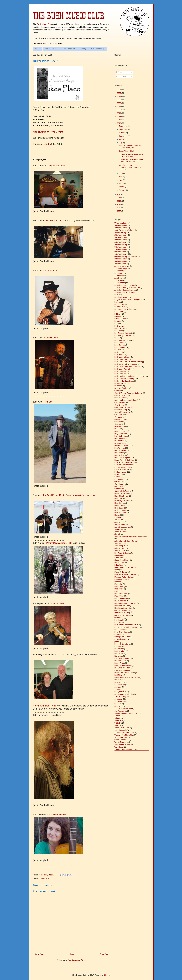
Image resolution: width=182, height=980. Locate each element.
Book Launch (120, 343)
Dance (117, 429)
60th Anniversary (121, 254)
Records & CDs (120, 661)
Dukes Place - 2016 (126, 151)
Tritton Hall (119, 721)
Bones (117, 338)
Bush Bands (119, 352)
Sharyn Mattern (120, 692)
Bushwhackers (120, 383)
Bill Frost (118, 316)
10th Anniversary (121, 225)
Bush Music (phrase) (122, 357)
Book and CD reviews (123, 340)
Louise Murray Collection (124, 567)
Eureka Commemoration (124, 465)
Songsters (118, 706)
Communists (119, 414)
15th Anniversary (121, 228)
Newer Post (39, 954)
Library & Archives (121, 560)
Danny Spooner (120, 431)
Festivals (118, 474)
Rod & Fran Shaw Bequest (125, 673)
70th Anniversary (121, 261)
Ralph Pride (119, 654)
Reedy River (119, 663)
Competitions (120, 417)
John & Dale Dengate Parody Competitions (131, 537)
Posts (119, 72)
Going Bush (119, 486)
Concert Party (120, 419)
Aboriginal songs (121, 269)
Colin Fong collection (122, 407)
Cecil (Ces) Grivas (121, 388)
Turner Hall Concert (122, 728)
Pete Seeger (119, 630)
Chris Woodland (121, 398)
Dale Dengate (120, 426)
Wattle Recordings (121, 740)
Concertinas (119, 422)
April (121, 180)
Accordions (119, 271)
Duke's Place (44, 878)
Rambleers (119, 656)
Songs (117, 704)
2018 (119, 117)
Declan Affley (119, 441)
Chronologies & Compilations (126, 400)
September (124, 136)
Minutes (117, 591)
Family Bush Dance (122, 470)
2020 (119, 110)
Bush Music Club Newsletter (125, 364)
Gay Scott (118, 482)
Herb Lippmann (120, 510)
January (122, 190)
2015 (119, 194)
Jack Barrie (119, 520)
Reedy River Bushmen (123, 666)
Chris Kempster (120, 395)
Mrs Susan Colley (121, 594)
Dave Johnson (120, 438)
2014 (119, 198)
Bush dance (119, 355)
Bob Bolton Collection (123, 333)
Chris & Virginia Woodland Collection (128, 393)
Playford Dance (120, 639)
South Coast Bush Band (124, 709)
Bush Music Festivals (122, 369)
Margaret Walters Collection (125, 577)
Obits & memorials (121, 610)
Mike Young (119, 589)
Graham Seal (120, 489)
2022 (119, 103)
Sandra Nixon (120, 685)
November (123, 129)
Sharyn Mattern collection (124, 694)
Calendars (118, 386)
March (122, 184)
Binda (117, 324)
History (83, 49)
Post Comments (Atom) (77, 960)
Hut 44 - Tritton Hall (68, 49)
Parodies (118, 622)
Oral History (119, 618)
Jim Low (48, 402)
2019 (119, 113)
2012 (119, 204)
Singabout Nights (121, 701)
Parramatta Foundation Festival (126, 625)
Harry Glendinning (121, 496)
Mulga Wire (119, 596)
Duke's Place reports (122, 458)
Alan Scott (118, 273)
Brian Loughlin (120, 347)
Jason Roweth (51, 338)
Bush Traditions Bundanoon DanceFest (129, 376)
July (121, 143)
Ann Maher (119, 280)
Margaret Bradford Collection (125, 575)
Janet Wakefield (121, 532)
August (122, 139)
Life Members (120, 563)
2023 (119, 100)
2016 (119, 123)
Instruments (119, 517)
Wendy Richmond (121, 742)
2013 (119, 201)
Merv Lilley (119, 584)
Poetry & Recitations (122, 644)
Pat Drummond (50, 271)
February (123, 187)
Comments (121, 76)
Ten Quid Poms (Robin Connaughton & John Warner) (69, 495)
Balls (116, 295)
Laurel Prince (120, 558)
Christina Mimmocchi (59, 815)
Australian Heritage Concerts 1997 (128, 288)
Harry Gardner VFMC (123, 493)
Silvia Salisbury (120, 697)
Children (118, 391)
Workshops (119, 747)
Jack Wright (119, 522)
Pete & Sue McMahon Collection (127, 627)
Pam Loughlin (120, 620)
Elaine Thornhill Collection (124, 460)
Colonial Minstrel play (123, 412)
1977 (119, 211)
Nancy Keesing (120, 601)
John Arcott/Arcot (121, 543)
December (123, 126)
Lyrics (117, 570)
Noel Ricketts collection (123, 608)
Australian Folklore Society (125, 285)
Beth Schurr (119, 312)
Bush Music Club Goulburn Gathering (129, 362)
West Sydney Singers (123, 745)
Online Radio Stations (123, 615)
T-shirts (117, 716)
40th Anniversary (121, 245)
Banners (118, 302)
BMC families (120, 326)
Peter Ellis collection (122, 632)
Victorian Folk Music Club (124, 735)
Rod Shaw (118, 675)
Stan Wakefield (120, 711)
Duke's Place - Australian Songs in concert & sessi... (131, 155)
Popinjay (118, 646)
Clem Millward (120, 403)
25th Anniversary (121, 235)
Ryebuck (118, 680)
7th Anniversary (120, 264)
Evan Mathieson (54, 221)
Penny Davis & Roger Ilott (59, 543)
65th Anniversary (121, 259)
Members (118, 582)
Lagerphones (120, 555)
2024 (119, 96)
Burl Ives (118, 350)
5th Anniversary (120, 252)
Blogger (107, 975)
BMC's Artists (120, 328)
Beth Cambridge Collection (125, 309)
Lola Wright (119, 565)
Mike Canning (120, 587)
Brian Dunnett (120, 345)
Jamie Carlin (119, 529)
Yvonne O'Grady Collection (125, 749)
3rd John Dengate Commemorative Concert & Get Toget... (130, 167)
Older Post (104, 954)
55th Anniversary (121, 249)
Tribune (117, 718)
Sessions (118, 689)
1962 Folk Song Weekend (124, 230)
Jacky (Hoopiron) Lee (123, 527)
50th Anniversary (121, 247)
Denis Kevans (120, 443)
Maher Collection (121, 572)
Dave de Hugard (121, 436)
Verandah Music (121, 730)
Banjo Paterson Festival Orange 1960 (129, 300)
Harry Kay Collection (122, 501)
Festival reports (120, 472)
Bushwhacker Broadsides (124, 381)
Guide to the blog (98, 49)
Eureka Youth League (123, 467)
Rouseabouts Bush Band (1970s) (127, 678)
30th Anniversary (121, 240)
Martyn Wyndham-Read (44, 706)
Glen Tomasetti (120, 484)
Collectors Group (121, 410)
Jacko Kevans (120, 525)
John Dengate (120, 546)
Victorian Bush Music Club (124, 733)
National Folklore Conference (126, 603)
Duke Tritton (119, 453)
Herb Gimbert (120, 508)
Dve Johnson (57, 603)
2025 (119, 93)
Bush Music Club (44, 24)
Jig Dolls (118, 534)
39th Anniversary (121, 242)
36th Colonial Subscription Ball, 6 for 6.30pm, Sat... (130, 147)
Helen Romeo (120, 503)
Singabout (118, 699)
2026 (119, 90)
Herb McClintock (121, 513)
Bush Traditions (120, 371)
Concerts (118, 424)
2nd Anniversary (121, 237)
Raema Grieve (120, 651)
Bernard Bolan (120, 307)
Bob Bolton (119, 331)
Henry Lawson (120, 505)
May (121, 177)
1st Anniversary (120, 233)
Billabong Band (120, 319)
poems (117, 642)
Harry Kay (118, 498)
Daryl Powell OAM (121, 434)
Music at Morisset (121, 599)
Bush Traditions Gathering (124, 379)
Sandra (47, 144)
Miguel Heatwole (56, 166)
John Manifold (120, 548)
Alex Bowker (119, 276)
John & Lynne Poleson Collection (127, 541)
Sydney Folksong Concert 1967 (126, 713)
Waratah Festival (121, 737)
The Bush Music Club (68, 16)
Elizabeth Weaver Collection (125, 462)
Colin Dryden (119, 405)
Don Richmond (120, 448)
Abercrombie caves (122, 266)
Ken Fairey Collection (123, 553)
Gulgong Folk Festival (123, 491)
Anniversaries (120, 283)
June (121, 174)
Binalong (118, 321)
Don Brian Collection (122, 446)
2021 (119, 106)
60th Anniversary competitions (126, 257)
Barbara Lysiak (120, 304)
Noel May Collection (122, 606)
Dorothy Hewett (120, 450)
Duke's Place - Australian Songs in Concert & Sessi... (131, 161)
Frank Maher (119, 479)
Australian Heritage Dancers (125, 290)
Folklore (118, 477)
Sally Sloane (119, 682)
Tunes (117, 725)
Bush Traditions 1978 (123, 374)
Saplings (118, 687)
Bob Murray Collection (123, 336)
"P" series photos (121, 223)
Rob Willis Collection (122, 668)
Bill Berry (118, 314)
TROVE (117, 723)
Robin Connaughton (122, 670)
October (122, 133)
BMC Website (50, 49)
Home (38, 49)
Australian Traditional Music (125, 292)
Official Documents (122, 613)
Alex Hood (118, 278)
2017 (119, 120)
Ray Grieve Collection (123, 658)
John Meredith (120, 551)
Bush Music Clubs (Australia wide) (127, 367)
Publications (119, 649)
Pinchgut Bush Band (122, 637)
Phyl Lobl (118, 634)
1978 (119, 208)
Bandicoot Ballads (121, 297)
